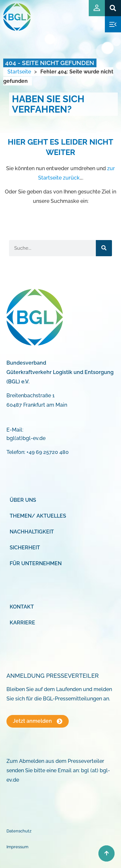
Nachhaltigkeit (32, 532)
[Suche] (104, 248)
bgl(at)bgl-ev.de (26, 438)
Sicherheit (25, 548)
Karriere (22, 623)
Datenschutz (19, 831)
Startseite (19, 72)
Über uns (23, 500)
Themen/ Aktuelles (38, 516)
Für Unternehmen (36, 563)
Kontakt (22, 607)
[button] (113, 8)
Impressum (17, 847)
